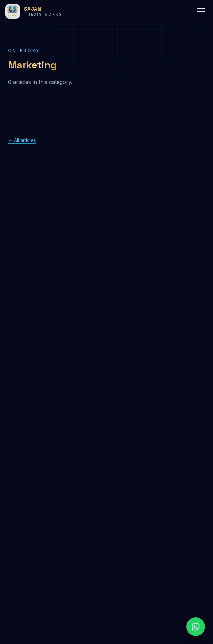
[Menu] (201, 11)
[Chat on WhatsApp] (196, 627)
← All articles (22, 140)
